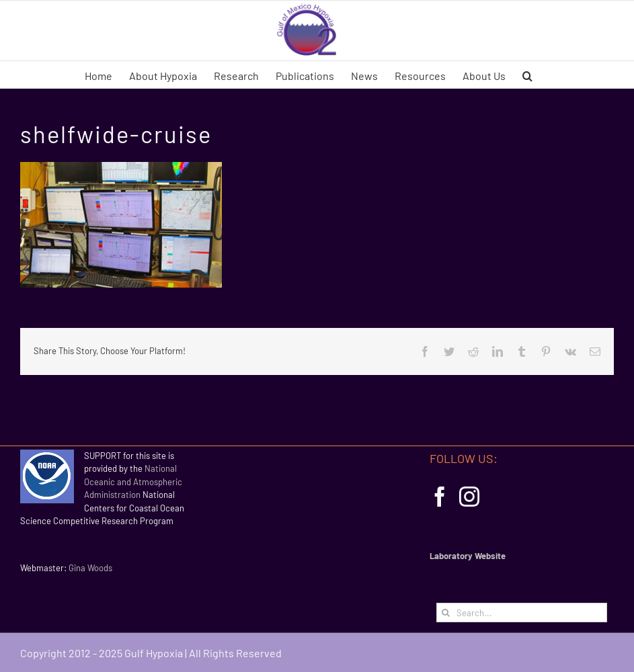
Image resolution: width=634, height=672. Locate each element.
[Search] (446, 613)
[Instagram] (469, 497)
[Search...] (522, 613)
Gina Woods (90, 568)
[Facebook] (440, 497)
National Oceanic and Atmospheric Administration (133, 481)
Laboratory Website (468, 556)
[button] (527, 75)
